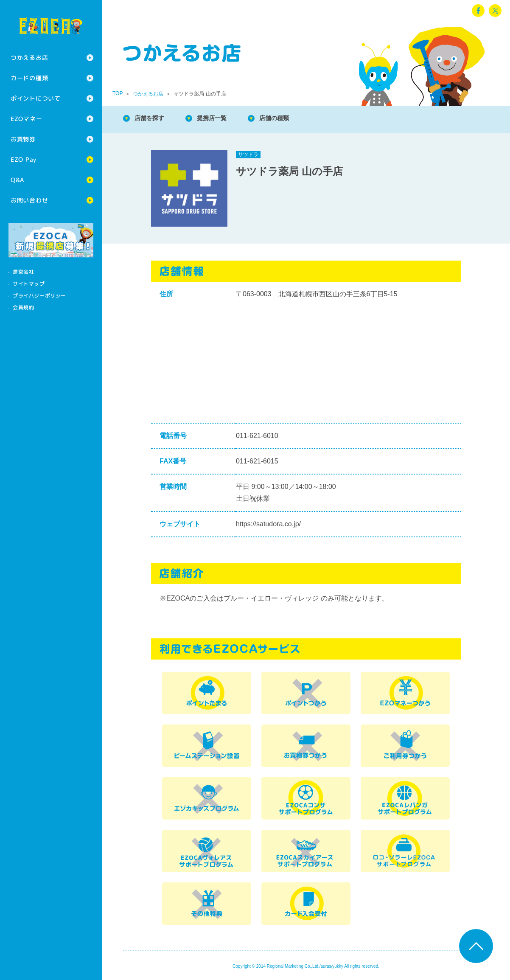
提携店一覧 (221, 119)
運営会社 (23, 272)
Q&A (17, 180)
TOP (118, 93)
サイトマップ (29, 284)
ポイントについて (36, 98)
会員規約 (23, 307)
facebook (478, 11)
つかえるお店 (29, 58)
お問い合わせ (29, 200)
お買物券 (23, 139)
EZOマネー (26, 119)
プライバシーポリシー (39, 296)
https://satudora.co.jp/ (268, 524)
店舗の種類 (289, 119)
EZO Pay (24, 159)
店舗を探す (153, 119)
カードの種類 (29, 78)
